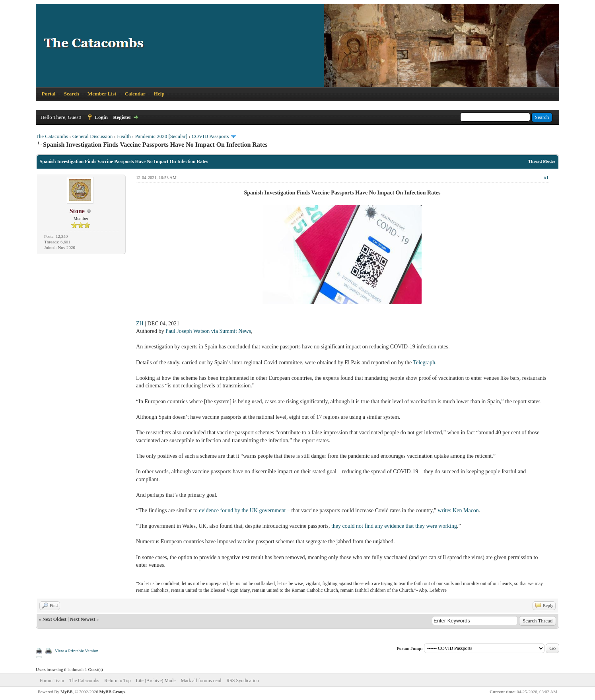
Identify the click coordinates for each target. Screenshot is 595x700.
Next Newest (83, 619)
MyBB (67, 692)
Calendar (135, 94)
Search (72, 94)
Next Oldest (54, 619)
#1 (546, 177)
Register (122, 117)
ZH (140, 324)
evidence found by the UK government (242, 510)
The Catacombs (52, 136)
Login (101, 117)
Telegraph (424, 363)
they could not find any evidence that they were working (394, 526)
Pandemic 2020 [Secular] (161, 136)
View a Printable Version (77, 651)
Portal (49, 94)
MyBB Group (112, 692)
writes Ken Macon (458, 510)
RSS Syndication (243, 681)
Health (124, 136)
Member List (102, 94)
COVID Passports (210, 136)
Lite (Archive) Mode (156, 681)
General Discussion (92, 136)
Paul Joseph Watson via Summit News (208, 331)
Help (159, 94)
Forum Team (52, 681)
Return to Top (117, 681)
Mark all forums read (201, 681)
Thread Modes (542, 161)
